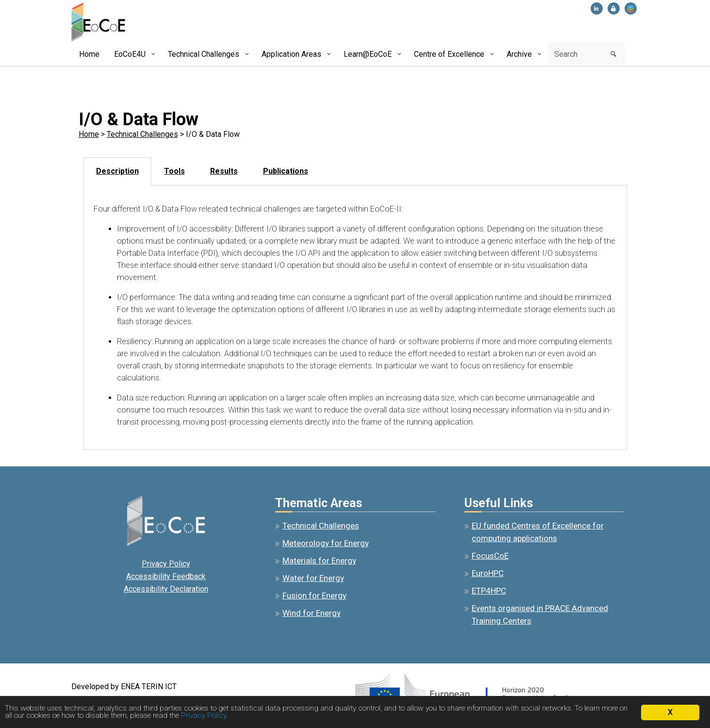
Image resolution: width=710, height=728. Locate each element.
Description (117, 171)
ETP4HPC (489, 591)
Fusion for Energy (314, 596)
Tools (174, 171)
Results (224, 171)
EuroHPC (488, 573)
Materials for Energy (319, 561)
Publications (286, 171)
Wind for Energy (312, 613)
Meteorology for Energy (326, 543)
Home (89, 134)
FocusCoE (490, 556)
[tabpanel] (355, 318)
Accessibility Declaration (166, 589)
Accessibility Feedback (166, 576)
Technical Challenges (142, 134)
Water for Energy (313, 578)
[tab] (117, 171)
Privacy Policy (166, 564)
